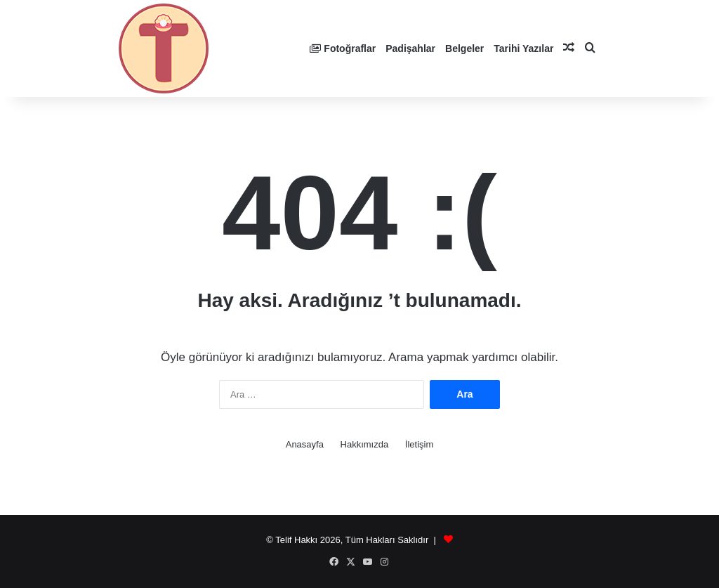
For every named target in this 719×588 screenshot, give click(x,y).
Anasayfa (305, 444)
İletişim (419, 444)
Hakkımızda (365, 444)
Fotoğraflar (343, 48)
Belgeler (464, 48)
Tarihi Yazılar (523, 48)
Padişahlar (410, 48)
